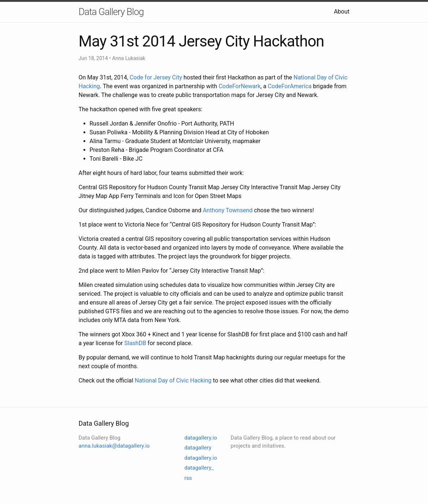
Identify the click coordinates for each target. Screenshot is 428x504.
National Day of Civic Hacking (173, 380)
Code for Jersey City (156, 77)
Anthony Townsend (228, 210)
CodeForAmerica (290, 86)
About (342, 12)
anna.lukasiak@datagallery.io (114, 446)
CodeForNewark (239, 86)
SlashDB (135, 343)
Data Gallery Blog (111, 12)
